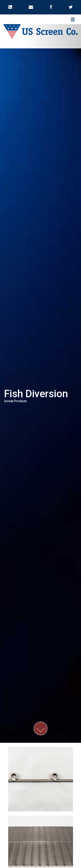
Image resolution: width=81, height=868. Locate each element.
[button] (10, 7)
